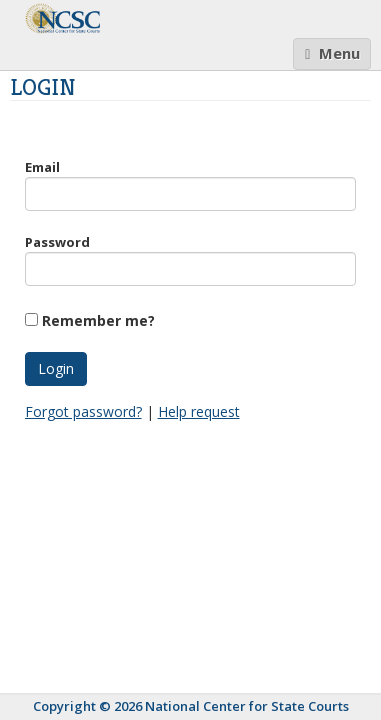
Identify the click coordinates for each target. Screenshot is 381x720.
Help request (199, 411)
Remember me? (98, 320)
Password (57, 242)
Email (42, 167)
